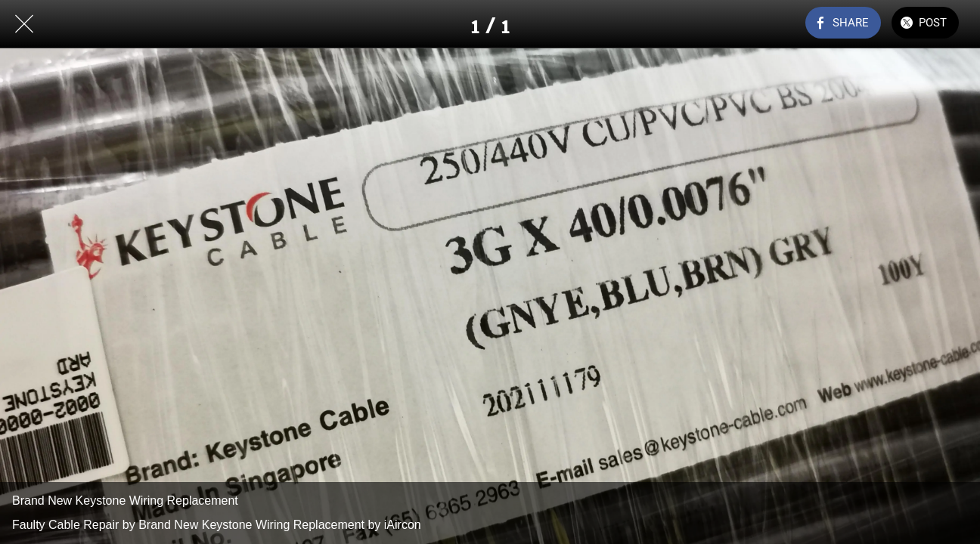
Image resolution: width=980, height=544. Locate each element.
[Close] (24, 24)
